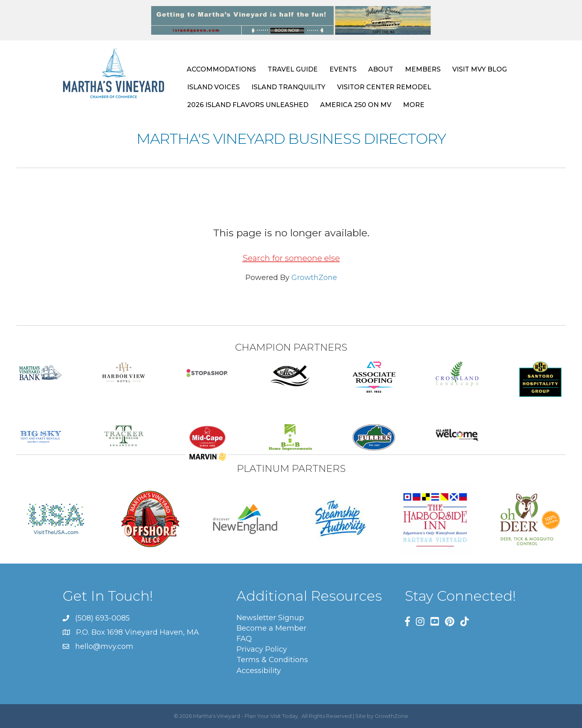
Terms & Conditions (272, 660)
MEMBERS (423, 69)
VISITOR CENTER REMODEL (384, 87)
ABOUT (381, 69)
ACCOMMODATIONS (221, 69)
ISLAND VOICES (213, 87)
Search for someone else (291, 258)
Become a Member (271, 628)
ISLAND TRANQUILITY (288, 87)
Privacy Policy (262, 649)
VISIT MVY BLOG (480, 69)
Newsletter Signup (270, 618)
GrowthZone (314, 278)
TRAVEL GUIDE (293, 69)
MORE (414, 105)
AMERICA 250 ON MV (356, 105)
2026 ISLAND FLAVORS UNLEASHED (248, 105)
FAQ (244, 639)
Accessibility (259, 671)
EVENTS (343, 69)
